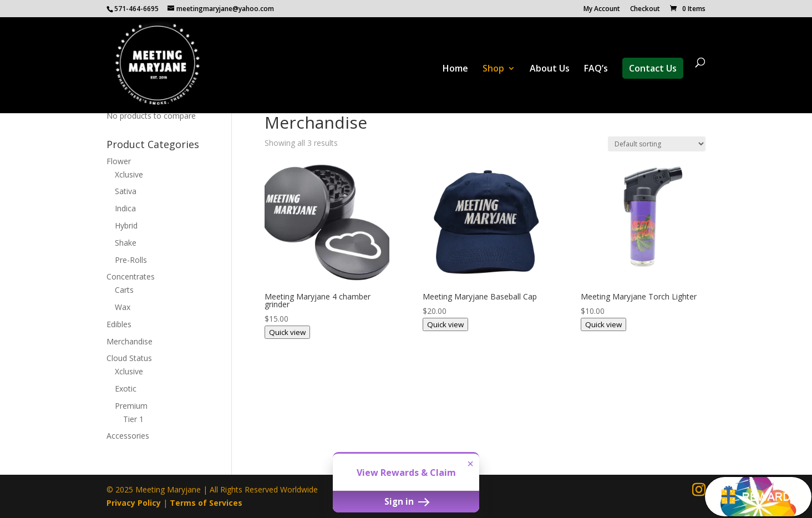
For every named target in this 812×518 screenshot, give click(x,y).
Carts (124, 290)
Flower (119, 161)
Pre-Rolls (131, 260)
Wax (123, 307)
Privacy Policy (134, 503)
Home (455, 69)
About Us (550, 69)
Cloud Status (129, 358)
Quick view (287, 332)
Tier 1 (133, 419)
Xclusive (129, 174)
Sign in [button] (406, 501)
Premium (131, 406)
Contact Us (653, 68)
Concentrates (131, 276)
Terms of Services (206, 503)
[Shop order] (657, 144)
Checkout (645, 9)
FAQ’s (596, 69)
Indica (125, 208)
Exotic (126, 388)
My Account (602, 9)
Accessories (128, 436)
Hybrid (126, 225)
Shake (126, 243)
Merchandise (130, 341)
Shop (493, 69)
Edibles (119, 324)
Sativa (126, 191)
